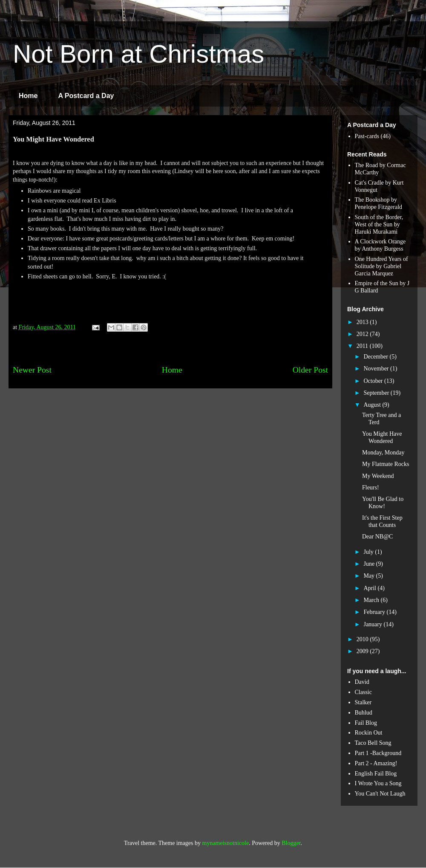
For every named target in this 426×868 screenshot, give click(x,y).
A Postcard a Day (86, 96)
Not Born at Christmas (138, 54)
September (377, 393)
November (377, 369)
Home (28, 96)
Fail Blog (366, 723)
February (375, 612)
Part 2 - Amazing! (376, 763)
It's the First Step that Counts (382, 521)
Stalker (363, 702)
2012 (363, 334)
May (370, 576)
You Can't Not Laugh (380, 794)
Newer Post (32, 370)
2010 (363, 639)
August (373, 405)
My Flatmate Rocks (386, 464)
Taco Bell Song (373, 743)
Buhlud (364, 713)
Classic (363, 692)
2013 (363, 322)
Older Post (310, 370)
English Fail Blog (376, 774)
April (370, 588)
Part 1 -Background (378, 753)
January (373, 624)
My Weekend (378, 476)
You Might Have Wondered (382, 437)
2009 (363, 651)
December (376, 357)
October (374, 381)
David (362, 682)
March (372, 600)
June (370, 564)
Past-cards (367, 136)
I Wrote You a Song (378, 783)
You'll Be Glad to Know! (383, 503)
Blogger (291, 843)
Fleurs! (371, 488)
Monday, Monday (383, 453)
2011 (363, 346)
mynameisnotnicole (226, 843)
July (369, 552)
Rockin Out (369, 733)
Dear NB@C (377, 537)
